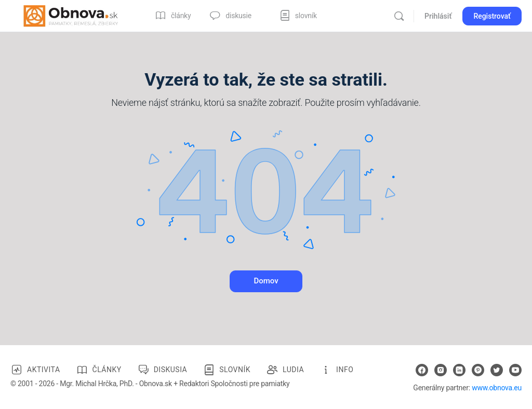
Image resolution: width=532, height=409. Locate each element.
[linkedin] (459, 370)
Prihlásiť (438, 16)
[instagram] (441, 370)
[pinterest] (478, 370)
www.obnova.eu (497, 388)
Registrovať (492, 16)
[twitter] (497, 370)
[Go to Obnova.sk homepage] (71, 15)
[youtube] (515, 370)
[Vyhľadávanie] (399, 16)
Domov (266, 281)
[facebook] (422, 370)
